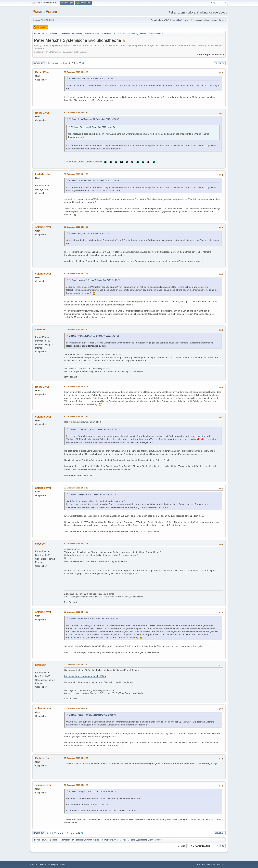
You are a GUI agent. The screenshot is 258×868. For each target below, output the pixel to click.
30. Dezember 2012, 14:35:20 (76, 329)
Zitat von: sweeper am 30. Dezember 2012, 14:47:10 (92, 792)
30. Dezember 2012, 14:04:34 (76, 113)
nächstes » (218, 55)
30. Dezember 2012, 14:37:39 (76, 417)
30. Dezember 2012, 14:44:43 (76, 544)
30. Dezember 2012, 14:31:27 (76, 274)
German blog (175, 20)
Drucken (220, 63)
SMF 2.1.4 (34, 865)
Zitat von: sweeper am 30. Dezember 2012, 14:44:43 (92, 715)
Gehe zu (182, 846)
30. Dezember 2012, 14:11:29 (76, 174)
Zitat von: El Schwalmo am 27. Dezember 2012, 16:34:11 (94, 429)
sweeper (40, 329)
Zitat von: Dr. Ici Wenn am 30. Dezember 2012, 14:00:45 (94, 119)
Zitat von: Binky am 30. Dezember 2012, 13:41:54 (91, 79)
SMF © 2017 (45, 865)
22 (80, 63)
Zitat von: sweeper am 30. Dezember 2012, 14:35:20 (92, 494)
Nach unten (39, 63)
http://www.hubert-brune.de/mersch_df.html (85, 676)
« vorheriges (204, 55)
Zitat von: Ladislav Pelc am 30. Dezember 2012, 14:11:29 (94, 280)
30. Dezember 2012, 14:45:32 (76, 612)
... (62, 63)
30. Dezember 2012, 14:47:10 (76, 665)
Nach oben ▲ (222, 865)
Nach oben (39, 833)
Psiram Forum (45, 11)
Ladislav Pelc (44, 174)
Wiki (166, 20)
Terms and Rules (209, 865)
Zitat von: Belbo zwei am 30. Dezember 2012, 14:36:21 (93, 618)
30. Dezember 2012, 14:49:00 (76, 758)
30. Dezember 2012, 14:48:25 (76, 708)
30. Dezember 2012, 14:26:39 (76, 227)
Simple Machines (58, 865)
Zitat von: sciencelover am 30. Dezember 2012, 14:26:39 (94, 336)
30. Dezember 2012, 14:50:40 (76, 785)
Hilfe (199, 865)
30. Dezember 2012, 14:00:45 (76, 72)
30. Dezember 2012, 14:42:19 (76, 488)
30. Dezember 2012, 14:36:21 (76, 387)
